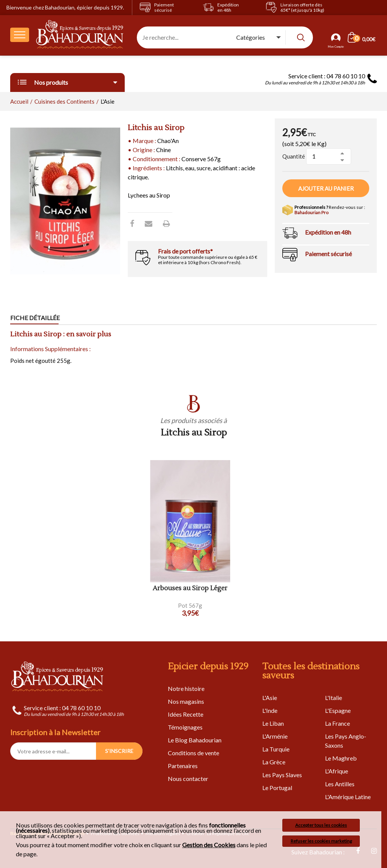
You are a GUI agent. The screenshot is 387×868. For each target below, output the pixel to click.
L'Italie (334, 698)
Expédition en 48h (328, 232)
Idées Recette (186, 714)
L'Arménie (275, 736)
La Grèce (274, 762)
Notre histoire (186, 688)
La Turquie (276, 749)
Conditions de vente (193, 753)
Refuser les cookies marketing (321, 841)
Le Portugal (277, 788)
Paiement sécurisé (328, 254)
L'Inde (270, 710)
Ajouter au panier (326, 188)
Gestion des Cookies (209, 845)
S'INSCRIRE (119, 751)
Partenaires (183, 766)
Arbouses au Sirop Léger (190, 589)
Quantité (294, 156)
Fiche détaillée (35, 318)
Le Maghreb (341, 758)
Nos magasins (186, 701)
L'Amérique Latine (348, 797)
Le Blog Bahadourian (195, 740)
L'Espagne (338, 710)
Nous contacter (188, 779)
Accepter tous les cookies (321, 825)
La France (337, 723)
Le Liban (273, 723)
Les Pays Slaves (282, 775)
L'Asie (270, 698)
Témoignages (185, 727)
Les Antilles (340, 784)
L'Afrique (337, 771)
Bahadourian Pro (311, 212)
